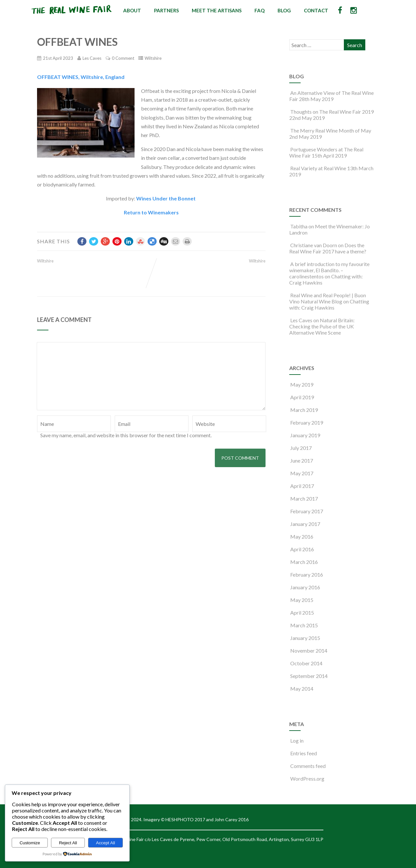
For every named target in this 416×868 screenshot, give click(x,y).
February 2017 (307, 511)
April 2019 (302, 397)
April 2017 (302, 486)
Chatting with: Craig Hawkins (329, 304)
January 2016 (305, 587)
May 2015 (302, 600)
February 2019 (307, 422)
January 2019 (305, 435)
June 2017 (302, 460)
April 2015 (302, 613)
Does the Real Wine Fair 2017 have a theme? (328, 248)
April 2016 (302, 549)
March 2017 (304, 498)
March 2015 (304, 625)
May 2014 (302, 689)
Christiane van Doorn (314, 245)
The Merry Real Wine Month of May (330, 130)
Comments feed (307, 766)
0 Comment (123, 58)
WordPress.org (307, 779)
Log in (296, 740)
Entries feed (303, 753)
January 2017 (305, 524)
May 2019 (302, 384)
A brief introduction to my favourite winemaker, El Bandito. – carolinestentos (329, 270)
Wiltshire (153, 58)
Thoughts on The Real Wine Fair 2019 (331, 112)
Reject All (68, 843)
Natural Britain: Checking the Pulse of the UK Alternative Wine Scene (322, 326)
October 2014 (306, 663)
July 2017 (301, 448)
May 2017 (302, 473)
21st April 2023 (58, 58)
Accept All (105, 843)
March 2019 (304, 410)
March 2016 (304, 562)
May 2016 (302, 536)
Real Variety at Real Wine (318, 168)
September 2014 (309, 676)
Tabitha (299, 226)
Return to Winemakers (151, 212)
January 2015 (305, 638)
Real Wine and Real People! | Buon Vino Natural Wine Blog (328, 298)
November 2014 (309, 651)
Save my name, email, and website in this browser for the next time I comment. (126, 435)
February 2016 (307, 574)
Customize (30, 843)
